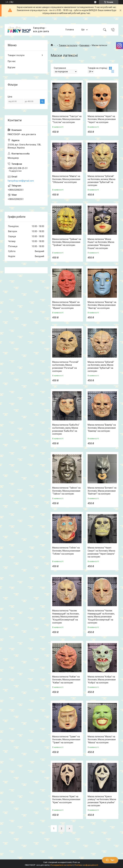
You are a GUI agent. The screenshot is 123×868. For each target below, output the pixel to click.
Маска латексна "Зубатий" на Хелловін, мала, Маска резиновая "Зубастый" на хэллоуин (101, 367)
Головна (70, 30)
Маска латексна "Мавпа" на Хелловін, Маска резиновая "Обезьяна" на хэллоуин (66, 179)
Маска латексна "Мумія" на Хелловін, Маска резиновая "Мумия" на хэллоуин (66, 305)
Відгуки (11, 67)
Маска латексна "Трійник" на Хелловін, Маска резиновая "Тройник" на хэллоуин (67, 242)
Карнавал (84, 45)
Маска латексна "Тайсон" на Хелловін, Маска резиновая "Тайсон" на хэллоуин (66, 491)
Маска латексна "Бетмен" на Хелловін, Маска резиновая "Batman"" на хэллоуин (102, 491)
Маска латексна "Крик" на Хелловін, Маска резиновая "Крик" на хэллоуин (66, 799)
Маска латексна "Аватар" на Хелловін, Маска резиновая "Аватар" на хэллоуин (102, 305)
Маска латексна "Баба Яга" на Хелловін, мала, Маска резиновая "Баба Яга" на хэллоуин (66, 429)
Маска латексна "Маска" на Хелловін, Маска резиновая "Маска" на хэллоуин (102, 740)
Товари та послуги (68, 45)
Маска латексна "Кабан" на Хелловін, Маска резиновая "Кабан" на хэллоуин (66, 680)
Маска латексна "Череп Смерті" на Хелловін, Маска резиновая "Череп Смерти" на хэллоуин (101, 552)
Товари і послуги (16, 55)
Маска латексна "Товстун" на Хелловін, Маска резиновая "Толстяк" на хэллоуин (67, 119)
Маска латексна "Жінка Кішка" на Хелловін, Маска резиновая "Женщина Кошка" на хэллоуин (101, 244)
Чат (110, 860)
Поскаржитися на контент (62, 865)
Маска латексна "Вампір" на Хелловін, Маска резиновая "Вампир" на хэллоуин (102, 428)
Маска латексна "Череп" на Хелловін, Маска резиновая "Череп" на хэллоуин (102, 119)
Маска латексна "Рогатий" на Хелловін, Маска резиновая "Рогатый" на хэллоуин (65, 367)
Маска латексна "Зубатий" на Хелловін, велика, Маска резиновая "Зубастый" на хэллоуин (101, 181)
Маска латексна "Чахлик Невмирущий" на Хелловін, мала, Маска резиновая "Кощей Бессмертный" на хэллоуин (101, 617)
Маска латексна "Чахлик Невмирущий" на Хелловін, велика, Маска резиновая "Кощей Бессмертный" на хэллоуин (66, 617)
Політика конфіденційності (86, 865)
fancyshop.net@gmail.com (21, 181)
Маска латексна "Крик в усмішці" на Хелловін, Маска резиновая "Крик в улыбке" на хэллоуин (102, 801)
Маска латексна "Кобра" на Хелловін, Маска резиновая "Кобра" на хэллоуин (102, 680)
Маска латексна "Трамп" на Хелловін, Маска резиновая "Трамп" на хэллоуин (66, 740)
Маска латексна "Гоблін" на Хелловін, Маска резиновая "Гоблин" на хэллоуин (66, 551)
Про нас (12, 61)
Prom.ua (76, 862)
